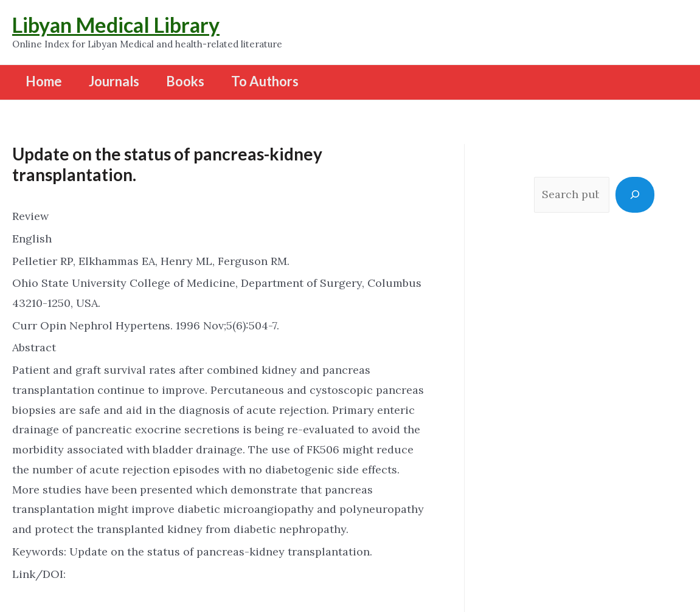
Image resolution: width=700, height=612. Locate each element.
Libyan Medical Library (116, 25)
